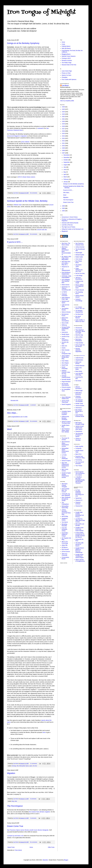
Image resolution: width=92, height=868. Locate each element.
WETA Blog (65, 516)
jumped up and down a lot (16, 836)
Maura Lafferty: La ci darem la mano (80, 286)
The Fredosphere (65, 503)
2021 (64, 119)
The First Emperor (68, 200)
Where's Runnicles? (79, 388)
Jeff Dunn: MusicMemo (79, 278)
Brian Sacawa (66, 350)
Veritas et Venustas (78, 439)
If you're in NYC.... (15, 242)
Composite (78, 448)
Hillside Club (18, 205)
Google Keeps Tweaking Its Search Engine (80, 556)
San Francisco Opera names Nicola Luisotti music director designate (28, 830)
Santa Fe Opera (66, 461)
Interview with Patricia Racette (70, 223)
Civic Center (79, 259)
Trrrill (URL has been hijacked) (66, 495)
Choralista (65, 77)
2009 (64, 148)
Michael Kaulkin (80, 255)
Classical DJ (79, 506)
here (44, 732)
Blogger (66, 860)
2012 (64, 141)
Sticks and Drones (78, 363)
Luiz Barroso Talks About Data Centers (80, 520)
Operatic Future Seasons (69, 56)
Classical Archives (78, 503)
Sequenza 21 (65, 267)
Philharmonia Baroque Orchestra (65, 418)
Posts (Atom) (18, 850)
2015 (64, 133)
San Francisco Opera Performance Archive (66, 444)
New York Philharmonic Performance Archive (65, 465)
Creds (63, 44)
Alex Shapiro (65, 363)
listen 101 (64, 346)
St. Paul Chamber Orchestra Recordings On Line (80, 493)
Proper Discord (80, 290)
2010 (64, 146)
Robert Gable (79, 257)
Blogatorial (65, 231)
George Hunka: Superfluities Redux (66, 329)
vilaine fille (65, 545)
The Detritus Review (65, 309)
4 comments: (34, 818)
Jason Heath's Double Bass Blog (66, 357)
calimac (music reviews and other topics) (80, 428)
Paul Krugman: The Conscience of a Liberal (80, 473)
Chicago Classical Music (66, 377)
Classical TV (79, 500)
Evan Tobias (65, 361)
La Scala (64, 455)
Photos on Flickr (66, 73)
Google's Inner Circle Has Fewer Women (79, 529)
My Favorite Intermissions (65, 384)
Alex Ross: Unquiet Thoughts (65, 485)
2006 (64, 206)
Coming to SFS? (66, 58)
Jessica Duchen (80, 406)
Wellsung (64, 325)
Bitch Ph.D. (79, 454)
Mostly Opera (65, 334)
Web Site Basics (66, 48)
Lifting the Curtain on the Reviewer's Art (73, 229)
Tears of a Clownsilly (64, 554)
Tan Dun (35, 766)
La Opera (64, 292)
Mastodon (45, 860)
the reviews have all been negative (40, 812)
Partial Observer (80, 366)
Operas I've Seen (67, 75)
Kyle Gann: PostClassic (79, 340)
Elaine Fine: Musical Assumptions (65, 319)
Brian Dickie (79, 371)
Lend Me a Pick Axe (67, 225)
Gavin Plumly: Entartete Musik (80, 416)
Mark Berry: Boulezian (79, 393)
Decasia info (14, 400)
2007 (64, 153)
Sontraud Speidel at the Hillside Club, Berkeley (27, 201)
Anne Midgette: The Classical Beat (66, 281)
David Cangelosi (66, 404)
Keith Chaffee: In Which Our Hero (80, 321)
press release (25, 142)
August (66, 165)
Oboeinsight (79, 253)
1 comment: (33, 405)
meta (16, 801)
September (67, 162)
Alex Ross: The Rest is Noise (66, 244)
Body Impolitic (79, 446)
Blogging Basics (66, 54)
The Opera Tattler (78, 265)
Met (18, 766)
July (65, 167)
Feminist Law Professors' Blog (80, 457)
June (65, 170)
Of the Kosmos (66, 552)
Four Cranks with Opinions (69, 79)
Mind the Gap (79, 335)
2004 (64, 211)
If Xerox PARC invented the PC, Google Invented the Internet (80, 535)
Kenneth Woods (66, 379)
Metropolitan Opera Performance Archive (65, 451)
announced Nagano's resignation (17, 136)
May (65, 172)
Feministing (79, 460)
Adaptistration (79, 360)
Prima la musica (66, 387)
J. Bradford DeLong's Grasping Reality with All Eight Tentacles (80, 480)
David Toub (65, 365)
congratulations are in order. (19, 417)
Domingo (14, 766)
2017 (64, 129)
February (66, 179)
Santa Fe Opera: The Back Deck (66, 422)
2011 (64, 143)
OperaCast (78, 498)
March (65, 177)
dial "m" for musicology (65, 542)
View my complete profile (67, 101)
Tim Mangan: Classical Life (79, 311)
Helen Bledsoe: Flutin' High (66, 298)
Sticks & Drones (66, 312)
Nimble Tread (79, 403)
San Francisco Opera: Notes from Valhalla (66, 430)
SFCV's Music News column (26, 177)
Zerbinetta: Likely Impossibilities (66, 277)
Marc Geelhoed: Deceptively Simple (66, 499)
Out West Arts (79, 314)
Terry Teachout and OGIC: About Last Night (80, 331)
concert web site (42, 230)
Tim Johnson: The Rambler (79, 401)
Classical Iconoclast (65, 295)
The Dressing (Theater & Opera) (79, 435)
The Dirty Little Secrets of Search (79, 544)
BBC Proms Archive (65, 470)
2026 (64, 107)
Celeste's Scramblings (79, 300)
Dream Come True (15, 826)
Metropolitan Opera (24, 766)
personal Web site (15, 155)
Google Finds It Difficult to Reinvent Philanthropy (80, 550)
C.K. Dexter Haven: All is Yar (80, 308)
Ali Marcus (65, 547)
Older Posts (51, 847)
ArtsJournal (79, 328)
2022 (64, 117)
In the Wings (79, 276)
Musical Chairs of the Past (69, 65)
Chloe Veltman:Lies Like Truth (79, 270)
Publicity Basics (66, 46)
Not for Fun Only (80, 273)
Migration (11, 773)
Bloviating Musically (64, 525)
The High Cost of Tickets (69, 227)
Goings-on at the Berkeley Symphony (23, 43)
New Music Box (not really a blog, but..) (66, 263)
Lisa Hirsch (65, 86)
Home (31, 847)
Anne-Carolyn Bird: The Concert (66, 490)
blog (13, 801)
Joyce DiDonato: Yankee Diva (66, 398)
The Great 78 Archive (65, 439)
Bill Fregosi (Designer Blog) (80, 423)
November (67, 157)
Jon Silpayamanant (66, 270)
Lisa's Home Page (67, 71)
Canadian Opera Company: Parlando (66, 413)
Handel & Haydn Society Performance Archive (66, 475)
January (66, 182)
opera (31, 766)
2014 (64, 136)
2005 (64, 208)
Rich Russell (65, 549)
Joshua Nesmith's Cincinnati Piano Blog (66, 512)
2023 (64, 114)
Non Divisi (78, 381)
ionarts (64, 348)
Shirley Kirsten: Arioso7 (80, 296)
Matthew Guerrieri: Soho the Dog (66, 372)
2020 (64, 121)
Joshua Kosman (80, 247)
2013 (64, 138)
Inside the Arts (82, 356)
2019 (64, 124)
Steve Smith (65, 323)
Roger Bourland (66, 382)
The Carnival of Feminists (80, 463)
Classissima (79, 431)
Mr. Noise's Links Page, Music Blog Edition (66, 258)
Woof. (10, 429)
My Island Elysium (78, 317)
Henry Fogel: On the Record (80, 346)
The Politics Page (67, 63)
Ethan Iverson (66, 285)
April (65, 174)
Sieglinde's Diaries (65, 519)
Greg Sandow (79, 343)
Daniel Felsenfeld (65, 368)
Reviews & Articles (67, 60)
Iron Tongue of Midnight (41, 12)
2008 (64, 150)
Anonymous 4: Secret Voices (70, 217)
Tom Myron (65, 522)
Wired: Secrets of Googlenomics (80, 560)
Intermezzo (65, 332)
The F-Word (79, 466)
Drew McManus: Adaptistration (66, 273)
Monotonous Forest (65, 315)
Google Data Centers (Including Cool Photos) (80, 514)
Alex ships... (12, 413)
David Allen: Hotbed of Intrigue (65, 534)
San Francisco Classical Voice (80, 244)
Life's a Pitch (79, 337)
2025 (64, 109)
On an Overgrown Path (66, 353)
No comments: (34, 193)
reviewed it (41, 128)
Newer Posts (11, 847)
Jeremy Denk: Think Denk (66, 401)
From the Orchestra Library (64, 529)
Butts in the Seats (79, 368)
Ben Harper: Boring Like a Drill (79, 411)
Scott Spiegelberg (65, 339)
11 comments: (34, 764)
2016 (64, 131)
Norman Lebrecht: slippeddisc (79, 350)
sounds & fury (66, 336)
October (66, 160)
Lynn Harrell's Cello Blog (79, 374)
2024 (64, 112)
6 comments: (34, 799)
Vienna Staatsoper (65, 458)
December (67, 155)
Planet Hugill (79, 391)
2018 (64, 126)
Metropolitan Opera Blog (65, 507)
